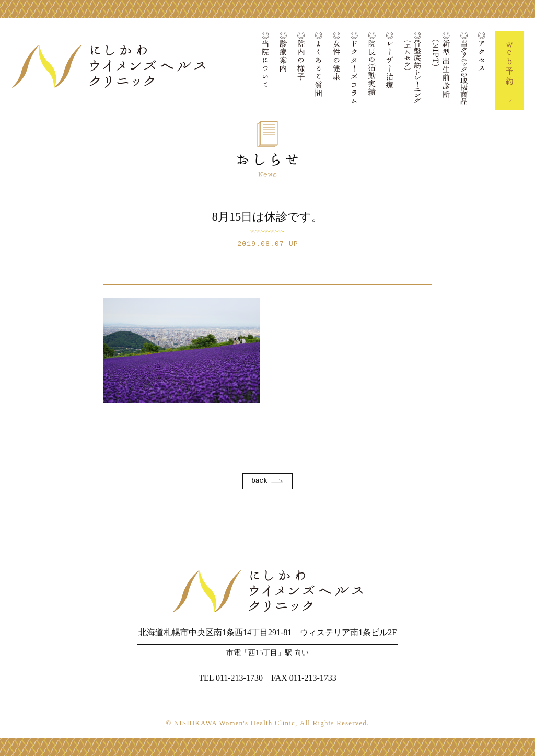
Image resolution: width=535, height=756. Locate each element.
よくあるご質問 (319, 71)
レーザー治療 (390, 71)
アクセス (482, 71)
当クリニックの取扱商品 (464, 71)
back (259, 481)
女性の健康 (336, 71)
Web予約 (509, 71)
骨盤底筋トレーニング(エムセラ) (413, 71)
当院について (265, 71)
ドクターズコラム (354, 71)
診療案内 (283, 71)
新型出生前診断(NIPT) (441, 71)
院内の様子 (301, 71)
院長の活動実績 (372, 71)
